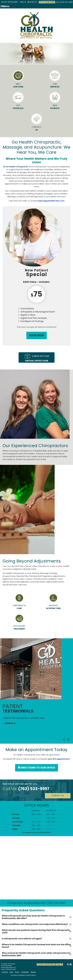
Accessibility (25, 972)
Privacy (17, 972)
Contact (37, 123)
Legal (11, 972)
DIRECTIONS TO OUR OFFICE (37, 768)
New (55, 102)
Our (55, 80)
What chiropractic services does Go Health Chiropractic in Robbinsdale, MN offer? (33, 917)
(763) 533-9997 (66, 2)
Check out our (37, 359)
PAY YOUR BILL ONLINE (47, 2)
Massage (53, 607)
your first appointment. (59, 759)
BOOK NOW (37, 335)
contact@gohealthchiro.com (50, 201)
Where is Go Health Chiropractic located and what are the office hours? (36, 946)
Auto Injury (19, 628)
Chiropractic (19, 607)
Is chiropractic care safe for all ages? (22, 939)
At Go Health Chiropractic (16, 167)
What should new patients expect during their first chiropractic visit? (36, 931)
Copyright (5, 972)
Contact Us (58, 796)
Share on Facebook (68, 964)
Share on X (65, 964)
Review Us (32, 2)
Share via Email (71, 964)
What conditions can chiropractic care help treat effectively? (35, 924)
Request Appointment (10, 2)
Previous (64, 740)
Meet (18, 80)
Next (68, 740)
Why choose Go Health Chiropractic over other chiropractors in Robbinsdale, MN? (36, 954)
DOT (18, 102)
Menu (5, 6)
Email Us (23, 2)
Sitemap (33, 972)
